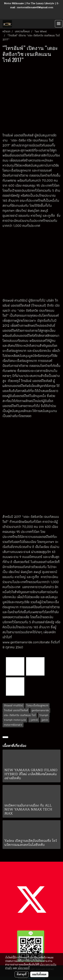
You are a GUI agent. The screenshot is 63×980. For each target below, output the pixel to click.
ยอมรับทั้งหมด (39, 974)
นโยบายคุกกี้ (24, 968)
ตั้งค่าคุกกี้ (22, 974)
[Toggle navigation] (59, 24)
